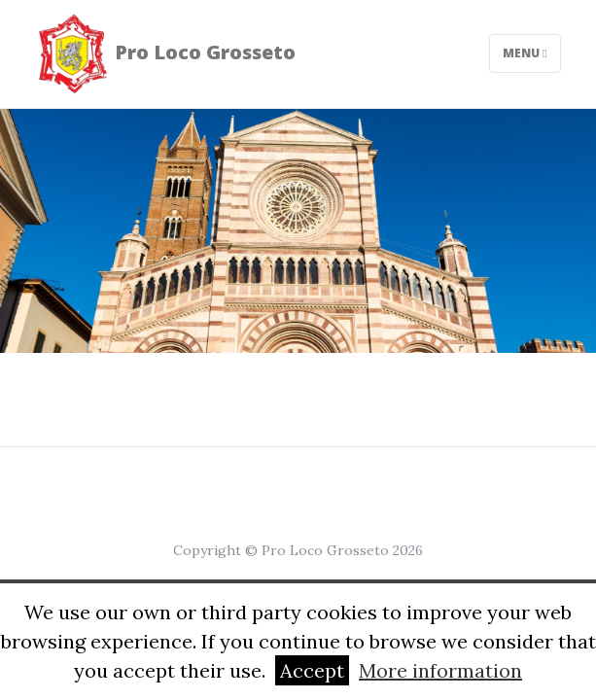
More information (440, 670)
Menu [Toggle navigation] (525, 53)
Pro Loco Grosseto (166, 54)
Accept (312, 670)
